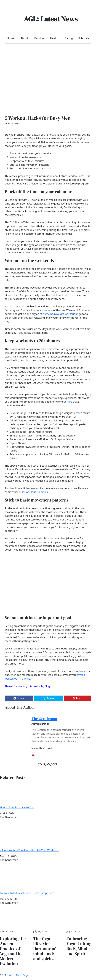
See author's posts (42, 748)
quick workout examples (33, 492)
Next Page (22, 975)
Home (11, 38)
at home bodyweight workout (57, 314)
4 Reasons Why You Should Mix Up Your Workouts (48, 838)
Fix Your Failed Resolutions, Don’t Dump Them (48, 881)
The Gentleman (44, 719)
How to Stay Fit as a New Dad (48, 795)
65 (11, 975)
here (69, 402)
